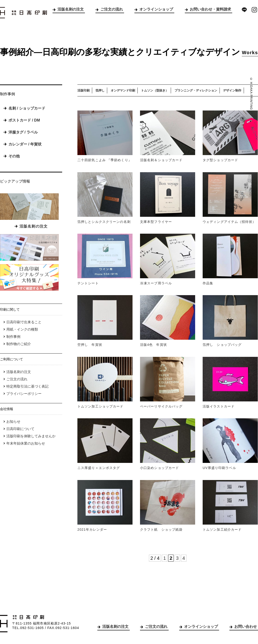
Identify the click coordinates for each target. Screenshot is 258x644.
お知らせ (13, 421)
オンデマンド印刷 (123, 90)
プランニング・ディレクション (196, 90)
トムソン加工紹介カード (222, 530)
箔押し (100, 90)
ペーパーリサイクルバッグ (161, 406)
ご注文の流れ (112, 9)
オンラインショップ (156, 9)
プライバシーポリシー (24, 394)
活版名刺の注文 (71, 9)
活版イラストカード (219, 406)
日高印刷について (20, 429)
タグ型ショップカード (220, 160)
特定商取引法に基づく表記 (27, 386)
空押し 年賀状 (90, 345)
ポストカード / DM (24, 120)
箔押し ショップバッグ (222, 345)
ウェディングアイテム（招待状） (229, 222)
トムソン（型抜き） (155, 90)
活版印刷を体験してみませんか (31, 436)
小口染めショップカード (159, 468)
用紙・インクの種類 (22, 329)
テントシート (88, 283)
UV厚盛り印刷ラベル (219, 468)
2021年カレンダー (92, 530)
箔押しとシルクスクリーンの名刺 (104, 222)
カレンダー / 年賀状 (25, 144)
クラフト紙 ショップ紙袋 (161, 530)
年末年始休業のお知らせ (26, 443)
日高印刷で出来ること (24, 322)
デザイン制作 (232, 90)
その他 (14, 156)
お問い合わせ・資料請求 (210, 9)
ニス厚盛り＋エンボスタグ (99, 468)
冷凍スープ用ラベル (156, 283)
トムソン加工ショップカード (101, 406)
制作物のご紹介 (19, 344)
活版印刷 (83, 90)
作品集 (208, 283)
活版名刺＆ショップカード (161, 160)
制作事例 (13, 337)
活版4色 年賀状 (154, 345)
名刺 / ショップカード (27, 108)
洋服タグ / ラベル (23, 132)
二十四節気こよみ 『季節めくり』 (105, 160)
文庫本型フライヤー (156, 222)
